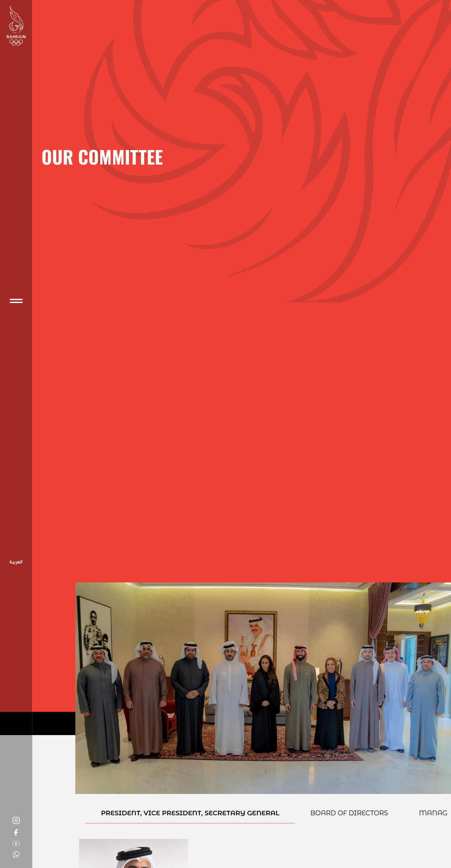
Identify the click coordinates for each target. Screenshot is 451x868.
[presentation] (190, 816)
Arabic (16, 562)
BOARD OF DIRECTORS (349, 813)
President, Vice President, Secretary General (190, 813)
